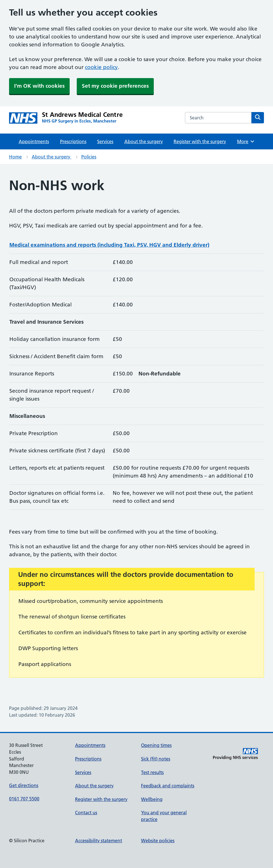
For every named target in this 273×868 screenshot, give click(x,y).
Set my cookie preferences (115, 86)
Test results (152, 772)
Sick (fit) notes (156, 759)
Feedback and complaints (168, 786)
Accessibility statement (99, 841)
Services (105, 141)
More (246, 141)
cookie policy (101, 67)
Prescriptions (73, 141)
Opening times (156, 745)
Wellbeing (152, 799)
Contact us (86, 813)
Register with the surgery (200, 141)
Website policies (158, 841)
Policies (89, 157)
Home (15, 157)
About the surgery (144, 141)
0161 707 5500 (24, 799)
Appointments (34, 141)
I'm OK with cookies (39, 86)
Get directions (24, 785)
